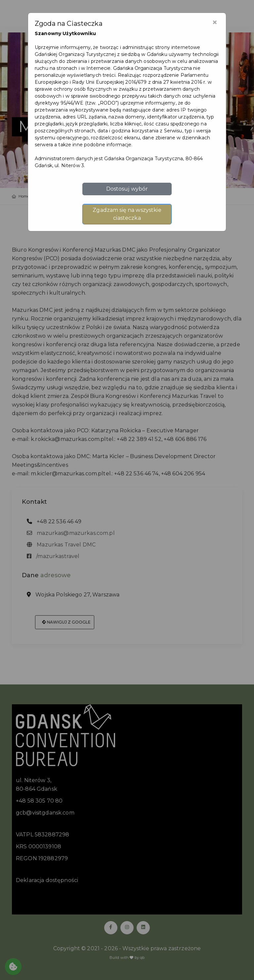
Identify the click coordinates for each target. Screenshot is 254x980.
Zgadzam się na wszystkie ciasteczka (127, 214)
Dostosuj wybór (127, 189)
